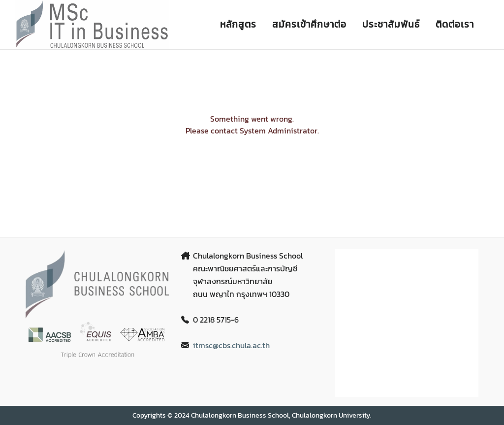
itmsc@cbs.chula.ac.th (231, 345)
